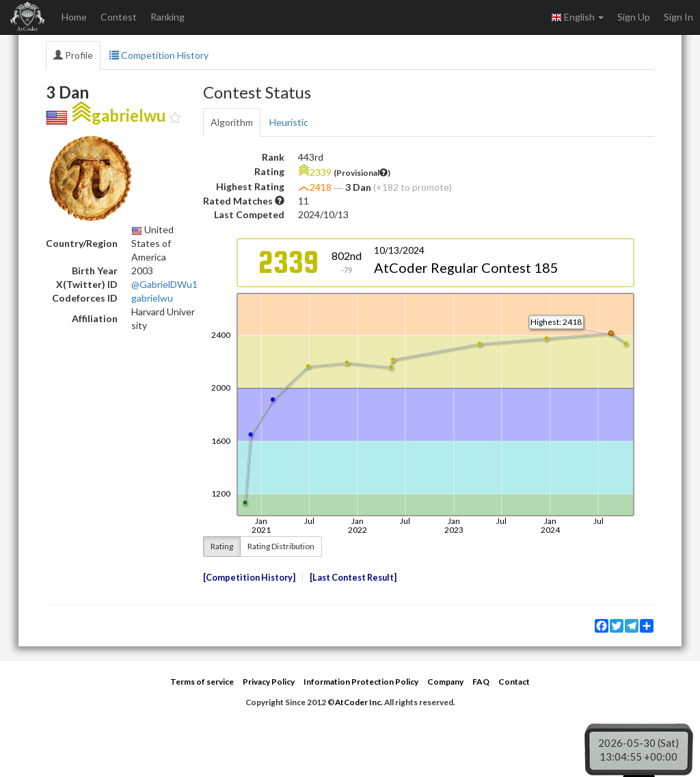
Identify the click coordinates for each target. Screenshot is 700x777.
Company (445, 682)
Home (74, 17)
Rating (222, 546)
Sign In (678, 17)
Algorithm (232, 122)
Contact (514, 682)
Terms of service (202, 682)
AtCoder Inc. (359, 702)
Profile (73, 55)
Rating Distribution (281, 546)
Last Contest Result (353, 578)
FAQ (481, 682)
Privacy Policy (269, 682)
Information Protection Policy (361, 682)
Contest (119, 17)
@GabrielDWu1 (164, 284)
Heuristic (289, 122)
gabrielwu (152, 298)
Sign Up (634, 17)
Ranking (167, 17)
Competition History (159, 55)
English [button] (577, 17)
